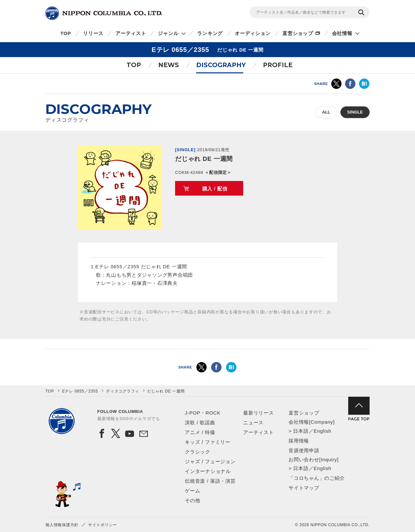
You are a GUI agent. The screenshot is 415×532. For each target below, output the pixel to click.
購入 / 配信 (215, 189)
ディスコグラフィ (123, 391)
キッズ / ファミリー (208, 442)
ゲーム (192, 491)
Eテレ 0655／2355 (80, 391)
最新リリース (259, 413)
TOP (66, 33)
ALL (326, 112)
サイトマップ (304, 488)
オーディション (253, 33)
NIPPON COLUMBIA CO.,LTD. (104, 13)
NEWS (169, 65)
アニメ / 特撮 (200, 432)
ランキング (210, 33)
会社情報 (342, 33)
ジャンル (168, 33)
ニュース (253, 423)
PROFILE (278, 65)
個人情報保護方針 (62, 525)
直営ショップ (298, 33)
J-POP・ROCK (203, 413)
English (322, 431)
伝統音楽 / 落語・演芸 (210, 481)
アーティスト (131, 33)
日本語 (301, 431)
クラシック (198, 452)
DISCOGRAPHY (221, 65)
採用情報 (299, 441)
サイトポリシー (103, 525)
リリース (93, 33)
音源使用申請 (304, 450)
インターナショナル (208, 471)
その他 (192, 500)
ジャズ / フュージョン (210, 461)
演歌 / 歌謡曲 (200, 423)
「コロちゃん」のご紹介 (317, 478)
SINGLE (355, 112)
